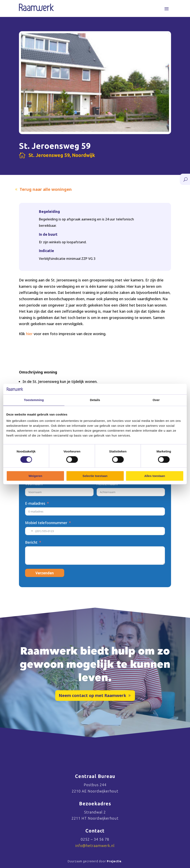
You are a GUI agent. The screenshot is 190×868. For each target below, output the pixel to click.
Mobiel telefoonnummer (46, 523)
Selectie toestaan (95, 476)
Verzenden (45, 573)
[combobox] (30, 531)
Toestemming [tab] (34, 400)
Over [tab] (156, 400)
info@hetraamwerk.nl (95, 846)
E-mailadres (35, 503)
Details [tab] (95, 400)
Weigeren (35, 476)
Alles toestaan (155, 476)
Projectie (114, 861)
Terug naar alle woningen (46, 189)
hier (29, 334)
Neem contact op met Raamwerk (92, 695)
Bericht (31, 542)
